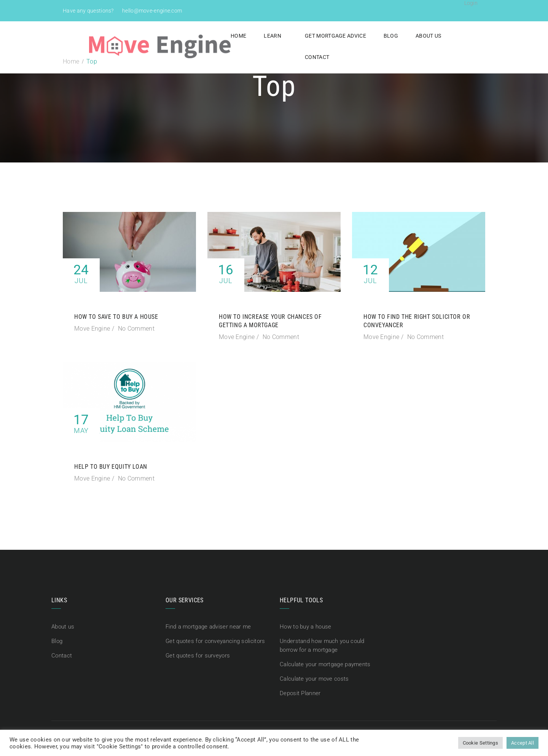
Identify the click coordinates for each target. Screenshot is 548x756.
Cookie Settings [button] (481, 743)
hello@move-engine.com (152, 11)
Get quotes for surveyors (198, 655)
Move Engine (92, 329)
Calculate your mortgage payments (325, 663)
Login (471, 3)
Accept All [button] (523, 743)
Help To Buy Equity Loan (111, 467)
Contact (457, 36)
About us (414, 36)
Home (224, 36)
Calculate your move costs (314, 677)
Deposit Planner (300, 691)
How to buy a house (305, 627)
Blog (376, 36)
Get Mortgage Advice (321, 36)
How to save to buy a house (116, 317)
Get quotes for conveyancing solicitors (215, 641)
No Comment (136, 329)
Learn (258, 36)
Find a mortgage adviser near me (208, 627)
